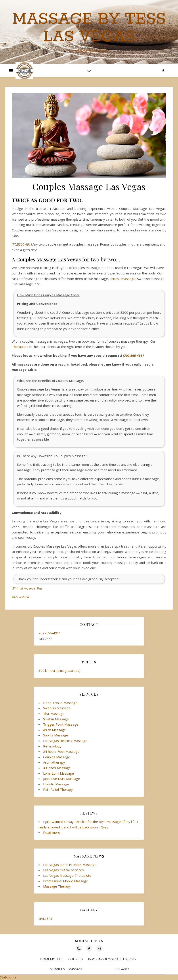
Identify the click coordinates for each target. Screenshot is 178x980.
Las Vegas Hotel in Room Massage (70, 865)
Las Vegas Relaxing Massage (65, 741)
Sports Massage (56, 735)
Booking (96, 959)
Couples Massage (57, 757)
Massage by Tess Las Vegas (89, 28)
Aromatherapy (54, 762)
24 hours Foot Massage (61, 751)
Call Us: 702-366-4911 (125, 964)
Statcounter (9, 977)
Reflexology (52, 746)
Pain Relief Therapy (58, 789)
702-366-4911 (50, 633)
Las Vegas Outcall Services (63, 870)
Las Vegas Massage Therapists (67, 875)
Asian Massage (55, 730)
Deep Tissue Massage (60, 703)
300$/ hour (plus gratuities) (59, 670)
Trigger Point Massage (61, 724)
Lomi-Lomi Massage (58, 773)
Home (45, 959)
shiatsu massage (122, 279)
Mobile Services (57, 964)
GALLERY (46, 918)
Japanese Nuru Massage (62, 779)
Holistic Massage (56, 784)
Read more (52, 832)
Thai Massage (54, 713)
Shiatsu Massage (56, 719)
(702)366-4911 (22, 244)
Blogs (109, 959)
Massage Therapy (57, 886)
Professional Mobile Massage (66, 881)
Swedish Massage (57, 708)
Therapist (19, 347)
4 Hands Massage (57, 768)
